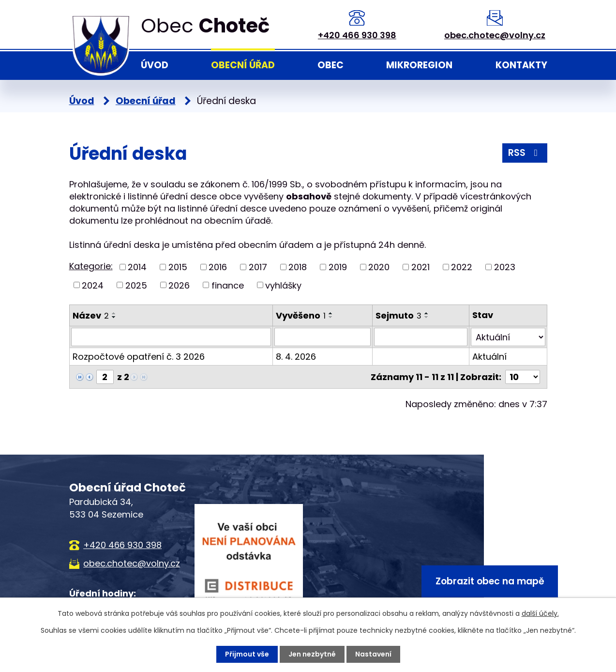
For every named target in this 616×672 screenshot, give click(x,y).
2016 (218, 267)
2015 (178, 267)
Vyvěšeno (301, 315)
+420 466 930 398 (357, 35)
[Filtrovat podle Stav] (508, 337)
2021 (421, 267)
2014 (137, 267)
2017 (258, 267)
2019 (338, 267)
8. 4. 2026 (296, 357)
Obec (331, 65)
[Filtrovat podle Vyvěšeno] (323, 337)
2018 (298, 267)
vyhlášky (283, 285)
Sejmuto (398, 315)
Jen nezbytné (312, 654)
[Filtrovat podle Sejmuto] (421, 337)
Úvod (155, 65)
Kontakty (521, 65)
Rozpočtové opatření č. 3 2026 (139, 357)
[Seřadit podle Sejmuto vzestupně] (427, 313)
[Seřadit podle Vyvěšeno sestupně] (331, 317)
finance (228, 285)
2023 (505, 267)
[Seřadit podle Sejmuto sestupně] (427, 317)
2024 (93, 285)
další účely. (540, 613)
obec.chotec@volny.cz (495, 35)
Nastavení (373, 654)
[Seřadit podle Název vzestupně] (114, 313)
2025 (136, 285)
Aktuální (489, 357)
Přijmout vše (247, 654)
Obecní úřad (243, 65)
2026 (179, 285)
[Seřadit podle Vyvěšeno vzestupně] (331, 313)
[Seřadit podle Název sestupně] (114, 317)
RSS (525, 153)
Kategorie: (91, 266)
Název (91, 315)
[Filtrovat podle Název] (171, 337)
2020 (379, 267)
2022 (462, 267)
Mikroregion (419, 65)
